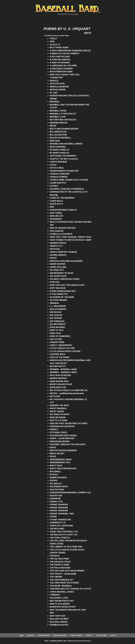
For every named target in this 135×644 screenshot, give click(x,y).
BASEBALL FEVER (58, 111)
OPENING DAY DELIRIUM (62, 426)
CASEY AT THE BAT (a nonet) (64, 159)
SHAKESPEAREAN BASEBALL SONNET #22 (70, 492)
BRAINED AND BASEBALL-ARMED (66, 144)
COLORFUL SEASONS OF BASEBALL (67, 189)
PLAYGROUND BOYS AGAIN (63, 435)
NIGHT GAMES (57, 411)
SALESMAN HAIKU (59, 486)
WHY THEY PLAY (58, 616)
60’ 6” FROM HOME (59, 47)
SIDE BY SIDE (56, 496)
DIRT (52, 207)
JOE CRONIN (56, 318)
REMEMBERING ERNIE (61, 459)
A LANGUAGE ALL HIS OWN (63, 66)
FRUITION (55, 249)
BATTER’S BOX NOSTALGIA (63, 120)
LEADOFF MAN (57, 342)
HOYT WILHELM (58, 288)
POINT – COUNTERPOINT (62, 438)
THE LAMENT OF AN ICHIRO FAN (66, 547)
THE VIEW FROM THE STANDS (64, 583)
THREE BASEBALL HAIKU (62, 592)
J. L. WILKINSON (58, 306)
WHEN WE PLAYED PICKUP (63, 607)
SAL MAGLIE (56, 484)
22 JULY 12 (55, 45)
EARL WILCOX (56, 216)
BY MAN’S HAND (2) (59, 153)
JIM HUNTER (56, 315)
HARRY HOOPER (57, 264)
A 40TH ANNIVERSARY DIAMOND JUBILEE (70, 51)
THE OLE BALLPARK (59, 559)
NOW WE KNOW (58, 417)
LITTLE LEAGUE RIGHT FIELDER (65, 351)
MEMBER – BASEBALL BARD (63, 369)
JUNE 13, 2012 (57, 330)
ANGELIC (54, 81)
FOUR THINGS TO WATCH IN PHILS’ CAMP (70, 240)
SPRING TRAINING (59, 505)
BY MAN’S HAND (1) (59, 150)
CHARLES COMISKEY (60, 174)
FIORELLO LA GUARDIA (61, 234)
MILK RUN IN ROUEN (60, 375)
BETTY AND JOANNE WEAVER (64, 129)
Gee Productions (84, 641)
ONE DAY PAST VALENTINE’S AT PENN (69, 423)
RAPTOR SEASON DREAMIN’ (63, 450)
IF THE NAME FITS (59, 294)
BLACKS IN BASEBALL (60, 138)
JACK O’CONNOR (58, 309)
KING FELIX (55, 333)
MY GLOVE (55, 396)
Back (88, 33)
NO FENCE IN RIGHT (60, 414)
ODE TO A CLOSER (58, 420)
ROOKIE (54, 480)
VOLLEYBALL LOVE (59, 598)
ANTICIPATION (57, 84)
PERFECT (54, 429)
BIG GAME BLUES (58, 132)
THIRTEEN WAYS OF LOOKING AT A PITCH (70, 589)
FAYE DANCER (56, 231)
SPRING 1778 (56, 502)
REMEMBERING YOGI (60, 462)
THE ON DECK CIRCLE (60, 562)
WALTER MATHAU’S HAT (62, 601)
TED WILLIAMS (57, 529)
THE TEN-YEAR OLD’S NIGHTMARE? (67, 571)
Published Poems (60, 635)
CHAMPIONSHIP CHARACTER (64, 171)
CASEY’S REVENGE (58, 162)
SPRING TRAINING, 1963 (62, 514)
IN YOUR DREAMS (58, 300)
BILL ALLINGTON (58, 135)
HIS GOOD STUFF (58, 276)
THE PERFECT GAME (59, 565)
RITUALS (54, 474)
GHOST (53, 258)
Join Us (113, 635)
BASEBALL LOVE (58, 117)
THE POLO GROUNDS (60, 568)
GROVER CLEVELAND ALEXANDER (66, 261)
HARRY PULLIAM (58, 267)
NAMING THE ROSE (59, 405)
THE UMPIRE (56, 577)
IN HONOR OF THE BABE (62, 297)
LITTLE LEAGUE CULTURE (62, 348)
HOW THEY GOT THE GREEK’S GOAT (67, 285)
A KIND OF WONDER (60, 63)
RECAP (53, 456)
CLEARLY (54, 186)
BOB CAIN (55, 141)
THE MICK (55, 556)
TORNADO (55, 595)
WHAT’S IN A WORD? (60, 604)
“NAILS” (54, 39)
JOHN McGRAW (57, 327)
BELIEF (53, 126)
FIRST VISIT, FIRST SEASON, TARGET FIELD (71, 237)
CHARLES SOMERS (59, 177)
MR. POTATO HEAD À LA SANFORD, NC (69, 390)
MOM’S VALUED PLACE (61, 384)
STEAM (53, 517)
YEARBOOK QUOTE (59, 625)
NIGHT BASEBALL (58, 408)
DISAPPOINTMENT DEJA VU (63, 210)
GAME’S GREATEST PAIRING (63, 252)
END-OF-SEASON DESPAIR (62, 228)
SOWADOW (55, 499)
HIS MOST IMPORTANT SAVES (64, 279)
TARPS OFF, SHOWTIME (61, 526)
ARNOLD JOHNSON (59, 87)
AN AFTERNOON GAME (61, 72)
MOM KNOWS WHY (59, 381)
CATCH (53, 165)
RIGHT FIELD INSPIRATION (63, 468)
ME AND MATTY (58, 366)
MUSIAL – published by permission (67, 393)
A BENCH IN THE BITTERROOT (65, 53)
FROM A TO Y (56, 246)
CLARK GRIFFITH (58, 183)
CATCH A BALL (57, 168)
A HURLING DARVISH (60, 60)
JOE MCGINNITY (58, 324)
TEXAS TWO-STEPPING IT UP (64, 532)
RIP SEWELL (55, 471)
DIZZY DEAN (56, 213)
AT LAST (54, 93)
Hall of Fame (102, 635)
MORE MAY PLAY (58, 387)
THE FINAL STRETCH (60, 538)
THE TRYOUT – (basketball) (63, 574)
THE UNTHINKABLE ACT (62, 580)
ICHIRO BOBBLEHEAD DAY (63, 291)
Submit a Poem (76, 635)
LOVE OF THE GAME (59, 357)
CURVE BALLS (56, 201)
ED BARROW (56, 219)
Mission (31, 635)
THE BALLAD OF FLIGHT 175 (63, 535)
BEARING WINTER (58, 123)
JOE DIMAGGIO (57, 321)
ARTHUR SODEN (58, 90)
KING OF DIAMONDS (60, 336)
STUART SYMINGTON (60, 520)
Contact (89, 635)
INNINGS (54, 303)
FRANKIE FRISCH (58, 243)
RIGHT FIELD (56, 465)
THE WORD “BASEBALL (61, 586)
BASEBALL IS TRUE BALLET (63, 114)
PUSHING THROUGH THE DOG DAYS (67, 444)
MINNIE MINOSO (58, 378)
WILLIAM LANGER (59, 622)
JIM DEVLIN (55, 312)
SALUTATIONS (57, 490)
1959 (52, 41)
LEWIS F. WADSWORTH (61, 345)
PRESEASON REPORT (60, 441)
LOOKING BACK (57, 354)
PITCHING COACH (58, 432)
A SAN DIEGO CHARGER (61, 69)
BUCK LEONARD (58, 147)
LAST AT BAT (56, 339)
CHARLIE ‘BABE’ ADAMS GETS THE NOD (69, 180)
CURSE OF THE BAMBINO (62, 198)
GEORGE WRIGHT (58, 255)
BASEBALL (55, 102)
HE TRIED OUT (57, 270)
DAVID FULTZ (56, 204)
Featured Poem (43, 635)
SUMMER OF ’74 (58, 523)
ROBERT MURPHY (58, 478)
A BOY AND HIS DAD (60, 57)
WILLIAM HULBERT (59, 619)
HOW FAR (54, 282)
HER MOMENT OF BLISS (61, 273)
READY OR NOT (57, 453)
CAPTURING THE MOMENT (63, 156)
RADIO (53, 447)
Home (21, 635)
